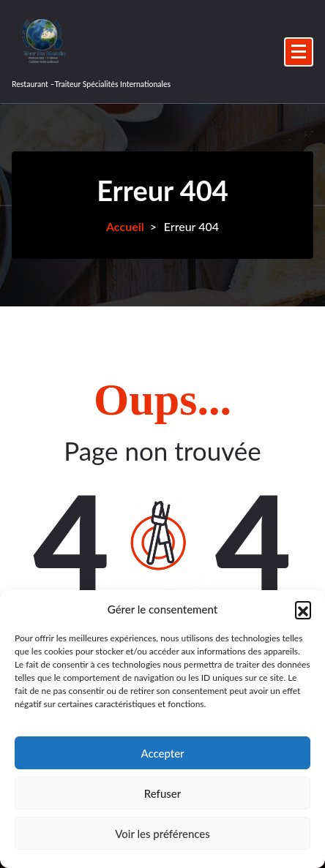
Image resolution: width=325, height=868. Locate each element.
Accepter (162, 753)
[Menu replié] (299, 52)
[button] (303, 609)
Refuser (162, 793)
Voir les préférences (162, 834)
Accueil (125, 226)
